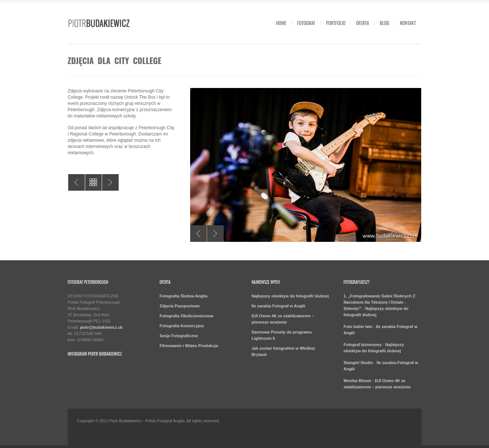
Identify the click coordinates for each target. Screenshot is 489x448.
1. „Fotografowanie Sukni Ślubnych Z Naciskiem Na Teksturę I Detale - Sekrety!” (379, 302)
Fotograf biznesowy (362, 345)
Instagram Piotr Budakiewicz (95, 354)
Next (215, 234)
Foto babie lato (358, 327)
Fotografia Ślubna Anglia (184, 296)
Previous (198, 234)
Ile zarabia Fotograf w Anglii (279, 306)
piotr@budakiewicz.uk (101, 327)
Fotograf (306, 23)
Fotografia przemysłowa (76, 182)
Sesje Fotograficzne (179, 336)
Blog (385, 23)
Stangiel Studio (358, 363)
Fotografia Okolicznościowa (186, 316)
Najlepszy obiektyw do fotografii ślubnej (290, 296)
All (93, 182)
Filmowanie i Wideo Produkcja (189, 346)
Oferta (362, 23)
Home (281, 23)
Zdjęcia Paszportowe (180, 306)
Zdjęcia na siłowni (110, 182)
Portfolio (336, 23)
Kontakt (408, 23)
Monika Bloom (357, 381)
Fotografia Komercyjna (182, 326)
